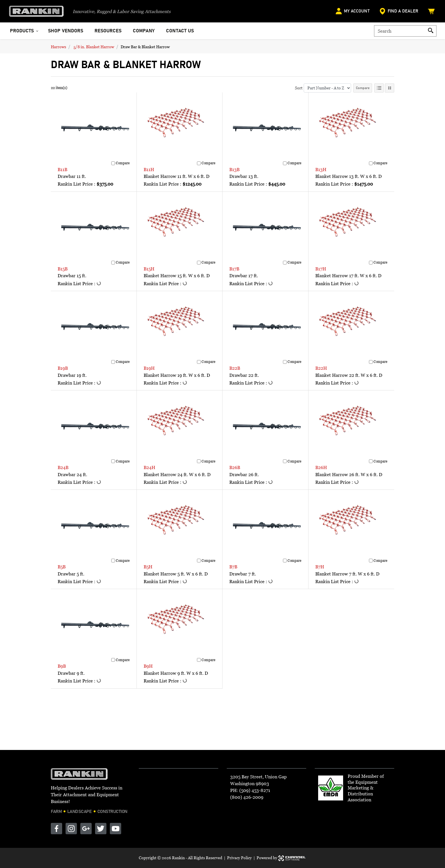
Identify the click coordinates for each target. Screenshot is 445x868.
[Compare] (113, 163)
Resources (108, 31)
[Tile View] (390, 88)
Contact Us (180, 31)
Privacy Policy (239, 858)
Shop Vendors (66, 31)
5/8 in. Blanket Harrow (94, 47)
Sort (299, 88)
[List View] (379, 88)
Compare (363, 88)
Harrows (58, 47)
